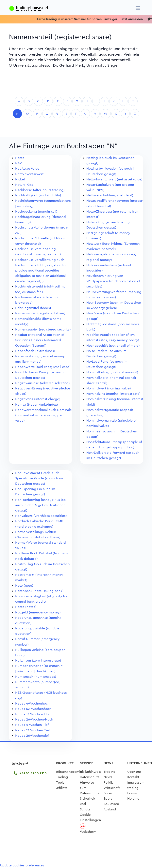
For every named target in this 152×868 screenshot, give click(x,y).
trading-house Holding (134, 793)
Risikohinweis (90, 772)
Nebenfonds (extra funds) (35, 351)
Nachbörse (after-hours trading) (40, 190)
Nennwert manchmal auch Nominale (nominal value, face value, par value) (43, 415)
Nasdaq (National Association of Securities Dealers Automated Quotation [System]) (40, 340)
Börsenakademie (69, 772)
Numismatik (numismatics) (36, 677)
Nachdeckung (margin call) (36, 211)
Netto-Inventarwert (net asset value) (114, 179)
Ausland (110, 809)
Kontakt (133, 777)
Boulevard (111, 804)
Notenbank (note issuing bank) (39, 591)
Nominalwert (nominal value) (109, 388)
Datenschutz (90, 777)
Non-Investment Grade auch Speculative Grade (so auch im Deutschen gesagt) (39, 478)
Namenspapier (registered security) (43, 329)
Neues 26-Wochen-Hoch (34, 719)
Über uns (134, 772)
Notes (20, 158)
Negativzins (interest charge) (38, 399)
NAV (18, 163)
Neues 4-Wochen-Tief (32, 725)
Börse (108, 793)
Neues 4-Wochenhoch (32, 703)
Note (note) (24, 586)
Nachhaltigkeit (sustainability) (38, 195)
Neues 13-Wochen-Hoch (34, 714)
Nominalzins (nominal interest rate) (113, 394)
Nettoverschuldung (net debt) (110, 195)
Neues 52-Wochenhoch (33, 709)
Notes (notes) (26, 607)
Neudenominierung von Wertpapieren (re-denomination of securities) (113, 281)
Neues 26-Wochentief (32, 736)
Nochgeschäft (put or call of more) (113, 346)
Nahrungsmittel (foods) (33, 308)
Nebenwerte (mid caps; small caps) (43, 367)
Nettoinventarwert (29, 174)
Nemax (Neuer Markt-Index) (37, 405)
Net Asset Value (27, 168)
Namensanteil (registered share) (40, 313)
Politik (108, 783)
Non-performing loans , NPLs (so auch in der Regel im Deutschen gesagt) (40, 505)
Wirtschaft (112, 788)
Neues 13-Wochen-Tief (33, 730)
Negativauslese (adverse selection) (42, 383)
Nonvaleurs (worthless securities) (41, 516)
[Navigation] (138, 8)
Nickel (20, 179)
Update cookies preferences (22, 865)
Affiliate (62, 788)
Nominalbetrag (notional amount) (112, 372)
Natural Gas (24, 185)
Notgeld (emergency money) (38, 612)
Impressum (136, 783)
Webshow (88, 832)
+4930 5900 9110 (30, 773)
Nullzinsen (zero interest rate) (38, 660)
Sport (108, 798)
